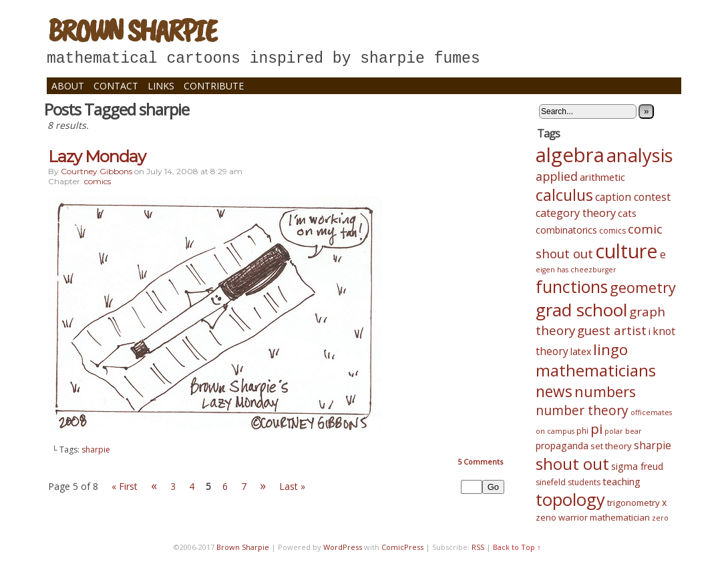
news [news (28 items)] (554, 391)
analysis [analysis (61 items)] (640, 155)
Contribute (214, 86)
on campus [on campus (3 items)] (555, 431)
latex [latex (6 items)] (581, 351)
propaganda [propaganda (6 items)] (562, 446)
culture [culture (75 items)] (626, 251)
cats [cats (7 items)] (627, 213)
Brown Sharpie (132, 30)
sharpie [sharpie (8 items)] (653, 445)
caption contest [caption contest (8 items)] (633, 197)
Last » (292, 486)
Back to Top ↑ (517, 547)
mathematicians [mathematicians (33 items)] (596, 370)
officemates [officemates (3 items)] (651, 412)
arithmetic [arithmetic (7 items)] (602, 177)
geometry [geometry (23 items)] (643, 287)
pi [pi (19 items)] (596, 429)
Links (161, 86)
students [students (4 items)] (584, 482)
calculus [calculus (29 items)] (564, 195)
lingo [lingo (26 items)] (610, 349)
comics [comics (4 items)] (612, 231)
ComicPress (402, 547)
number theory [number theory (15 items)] (582, 410)
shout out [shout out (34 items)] (572, 464)
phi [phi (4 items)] (582, 431)
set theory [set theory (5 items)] (611, 446)
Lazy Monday (97, 157)
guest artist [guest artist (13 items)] (612, 330)
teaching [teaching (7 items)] (621, 481)
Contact (116, 86)
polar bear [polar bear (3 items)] (623, 431)
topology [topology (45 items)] (570, 500)
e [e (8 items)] (663, 254)
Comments (480, 462)
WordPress (343, 547)
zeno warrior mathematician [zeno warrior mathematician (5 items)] (593, 517)
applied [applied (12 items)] (557, 176)
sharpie (96, 450)
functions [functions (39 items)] (572, 286)
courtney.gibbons (97, 171)
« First (125, 486)
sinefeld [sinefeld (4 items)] (551, 482)
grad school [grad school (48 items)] (581, 310)
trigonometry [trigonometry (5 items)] (633, 503)
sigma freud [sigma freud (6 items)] (637, 466)
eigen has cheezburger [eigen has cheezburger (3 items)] (576, 270)
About (68, 86)
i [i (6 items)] (650, 331)
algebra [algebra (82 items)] (570, 155)
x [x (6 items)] (664, 502)
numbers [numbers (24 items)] (605, 391)
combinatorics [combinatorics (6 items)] (566, 230)
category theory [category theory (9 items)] (576, 213)
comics (98, 181)
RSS (478, 547)
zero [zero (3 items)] (660, 518)
